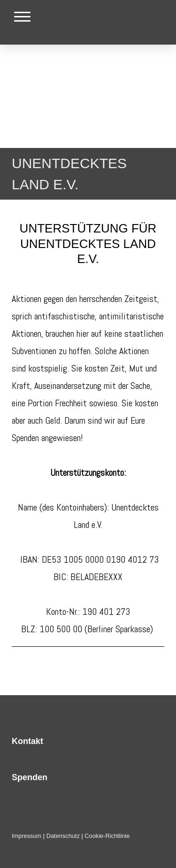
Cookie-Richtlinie (107, 836)
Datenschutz (63, 836)
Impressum (27, 836)
